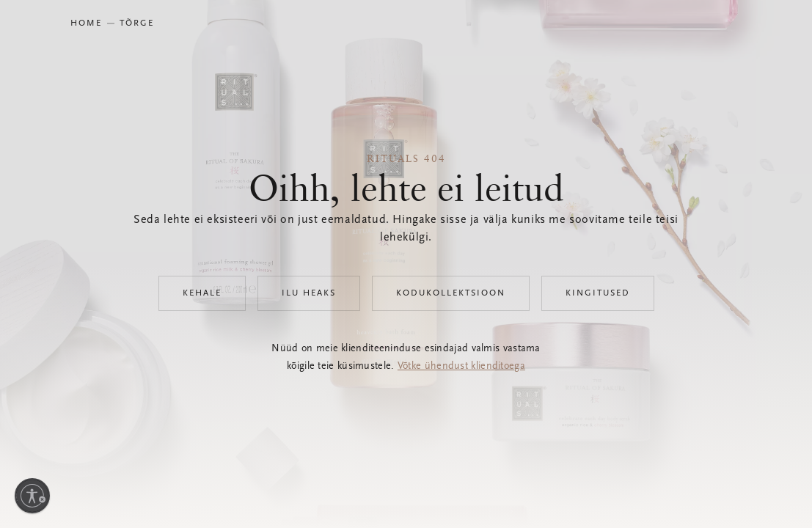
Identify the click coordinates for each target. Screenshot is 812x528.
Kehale (202, 293)
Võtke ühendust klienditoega (461, 367)
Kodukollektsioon (451, 293)
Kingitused (598, 293)
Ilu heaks (309, 293)
